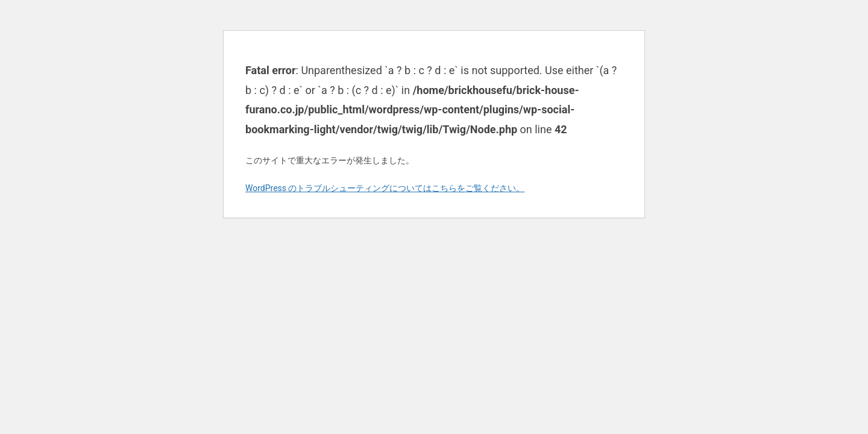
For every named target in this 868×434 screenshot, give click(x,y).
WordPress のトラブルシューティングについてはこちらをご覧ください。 (385, 188)
